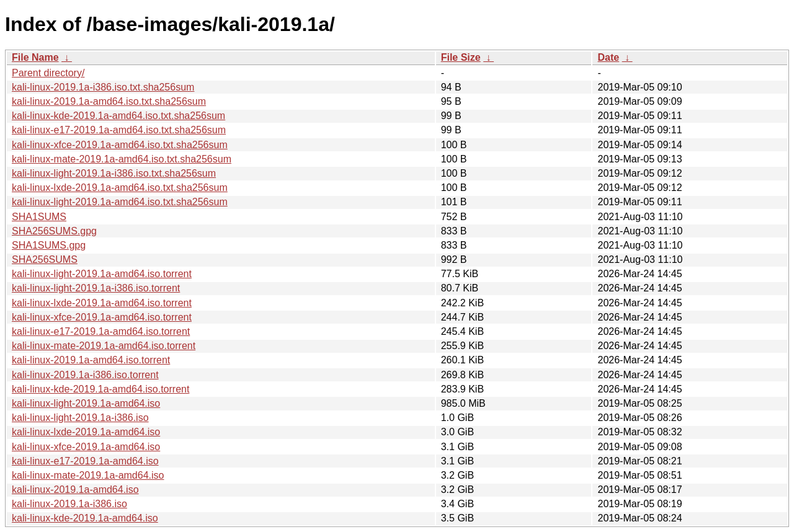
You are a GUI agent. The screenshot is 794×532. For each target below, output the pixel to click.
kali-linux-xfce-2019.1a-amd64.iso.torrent (102, 317)
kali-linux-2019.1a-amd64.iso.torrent (91, 360)
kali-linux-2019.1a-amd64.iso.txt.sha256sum (109, 101)
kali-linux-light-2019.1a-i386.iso (80, 418)
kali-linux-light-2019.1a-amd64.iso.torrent (102, 274)
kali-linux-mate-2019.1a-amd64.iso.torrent (104, 346)
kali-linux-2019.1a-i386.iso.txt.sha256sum (103, 87)
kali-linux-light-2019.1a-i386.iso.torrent (96, 288)
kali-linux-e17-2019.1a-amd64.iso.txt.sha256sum (119, 130)
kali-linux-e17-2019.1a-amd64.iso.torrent (101, 331)
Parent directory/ (48, 73)
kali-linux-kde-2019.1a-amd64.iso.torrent (100, 389)
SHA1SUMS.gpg (49, 245)
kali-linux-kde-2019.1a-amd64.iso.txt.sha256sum (118, 116)
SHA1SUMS (39, 217)
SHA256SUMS (45, 259)
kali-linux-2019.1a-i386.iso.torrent (85, 375)
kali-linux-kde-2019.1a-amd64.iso (85, 518)
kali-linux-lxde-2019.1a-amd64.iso (86, 432)
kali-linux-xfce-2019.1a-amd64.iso (86, 447)
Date (608, 57)
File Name (35, 57)
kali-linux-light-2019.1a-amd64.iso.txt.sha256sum (120, 202)
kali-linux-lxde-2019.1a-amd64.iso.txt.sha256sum (120, 188)
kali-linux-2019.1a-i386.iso (69, 504)
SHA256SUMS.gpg (54, 231)
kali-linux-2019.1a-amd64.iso (75, 490)
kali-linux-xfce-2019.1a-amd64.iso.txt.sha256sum (120, 145)
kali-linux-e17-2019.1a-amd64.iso (85, 461)
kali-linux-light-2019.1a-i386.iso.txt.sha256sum (114, 173)
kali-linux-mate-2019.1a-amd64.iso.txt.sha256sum (122, 159)
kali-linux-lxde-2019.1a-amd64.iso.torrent (102, 303)
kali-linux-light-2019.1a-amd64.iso (86, 403)
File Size (461, 57)
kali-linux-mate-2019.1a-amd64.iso (88, 475)
